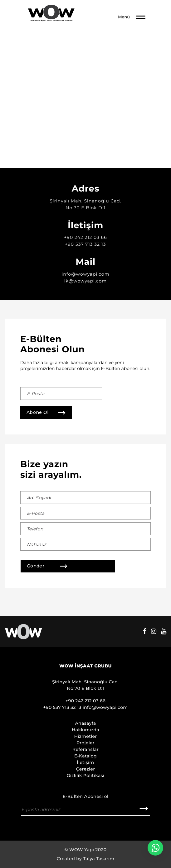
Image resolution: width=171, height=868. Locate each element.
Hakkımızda (85, 730)
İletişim (85, 762)
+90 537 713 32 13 (85, 244)
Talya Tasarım (99, 859)
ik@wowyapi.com (85, 281)
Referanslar (85, 749)
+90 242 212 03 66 (85, 237)
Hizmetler (85, 736)
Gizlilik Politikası (86, 776)
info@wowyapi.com (86, 274)
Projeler (85, 743)
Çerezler (86, 769)
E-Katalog (85, 756)
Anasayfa (85, 723)
